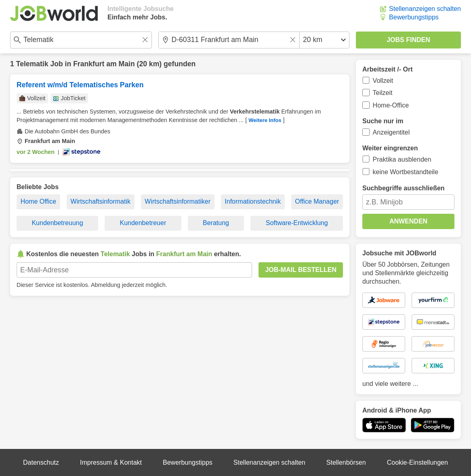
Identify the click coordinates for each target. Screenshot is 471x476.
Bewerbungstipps (414, 17)
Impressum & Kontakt (111, 462)
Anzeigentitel (391, 132)
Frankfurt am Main (104, 64)
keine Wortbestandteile (406, 172)
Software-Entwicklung (297, 223)
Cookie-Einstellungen (417, 462)
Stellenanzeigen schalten (425, 9)
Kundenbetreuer (143, 223)
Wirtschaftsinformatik (101, 201)
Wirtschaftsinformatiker (178, 201)
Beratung (216, 223)
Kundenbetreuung (57, 223)
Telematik (32, 64)
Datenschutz (41, 462)
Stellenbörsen (346, 462)
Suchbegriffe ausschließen (404, 188)
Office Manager (317, 201)
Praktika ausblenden (402, 159)
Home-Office (391, 105)
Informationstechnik (253, 201)
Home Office (39, 201)
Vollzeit (383, 81)
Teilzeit (383, 93)
